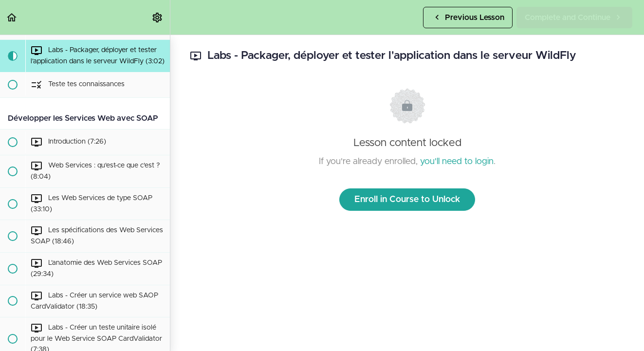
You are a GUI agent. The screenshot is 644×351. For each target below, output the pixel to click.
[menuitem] (158, 17)
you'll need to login (457, 162)
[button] (12, 17)
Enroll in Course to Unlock (407, 200)
